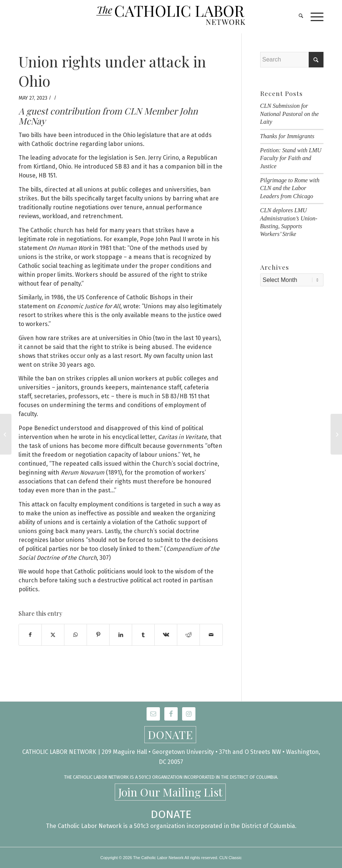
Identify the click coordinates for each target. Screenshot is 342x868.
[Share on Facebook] (30, 635)
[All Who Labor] (6, 434)
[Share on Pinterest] (98, 635)
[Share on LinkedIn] (121, 635)
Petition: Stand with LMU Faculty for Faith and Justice (291, 158)
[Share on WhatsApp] (76, 635)
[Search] (297, 17)
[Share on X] (53, 635)
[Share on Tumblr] (143, 635)
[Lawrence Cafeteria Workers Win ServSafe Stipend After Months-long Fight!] (336, 434)
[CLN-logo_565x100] (171, 17)
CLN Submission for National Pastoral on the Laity (290, 114)
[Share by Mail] (211, 635)
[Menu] (313, 17)
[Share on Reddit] (188, 635)
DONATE (170, 735)
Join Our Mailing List (170, 792)
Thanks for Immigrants (287, 136)
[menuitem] (297, 17)
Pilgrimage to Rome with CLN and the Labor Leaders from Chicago (290, 188)
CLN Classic (231, 858)
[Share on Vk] (166, 635)
